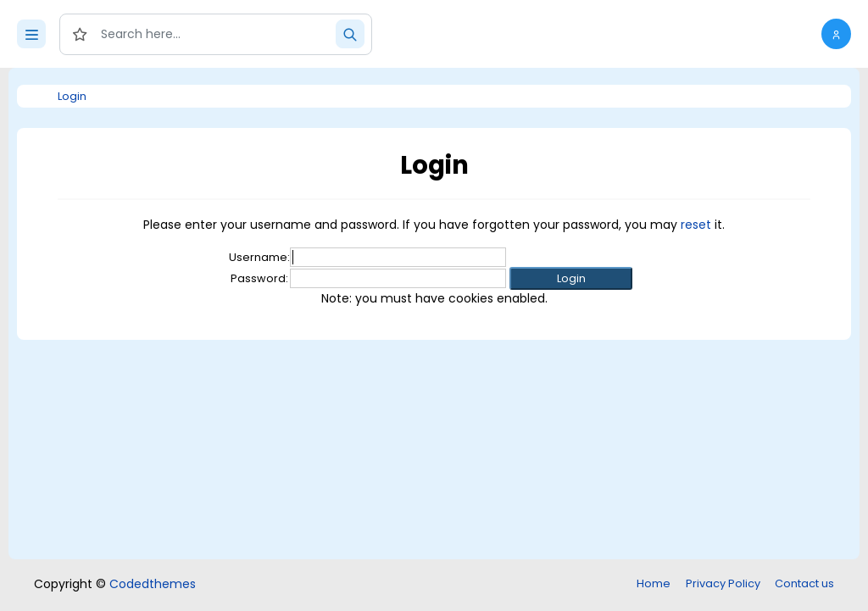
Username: (259, 257)
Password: (259, 278)
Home (654, 583)
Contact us (804, 583)
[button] (836, 34)
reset (696, 225)
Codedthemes (153, 584)
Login (72, 96)
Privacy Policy (723, 583)
